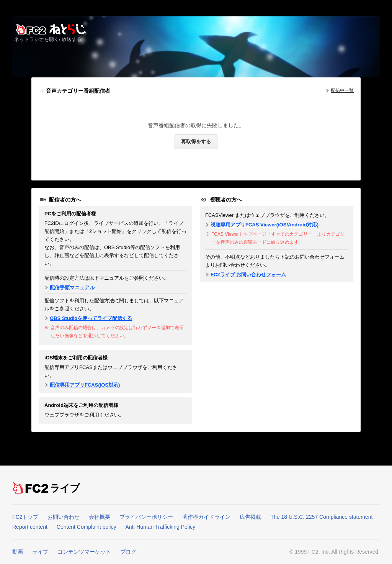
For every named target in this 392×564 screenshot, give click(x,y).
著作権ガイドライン (206, 517)
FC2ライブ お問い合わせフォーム (248, 275)
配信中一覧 (342, 90)
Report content (30, 527)
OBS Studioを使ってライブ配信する (91, 318)
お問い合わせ (64, 517)
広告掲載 (250, 517)
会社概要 (100, 517)
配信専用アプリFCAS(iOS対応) (85, 385)
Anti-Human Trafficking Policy (160, 527)
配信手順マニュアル (72, 288)
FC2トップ (25, 517)
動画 (18, 552)
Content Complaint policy (87, 527)
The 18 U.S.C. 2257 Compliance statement (321, 517)
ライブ (65, 488)
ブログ (128, 552)
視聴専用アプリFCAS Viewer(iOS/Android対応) (265, 225)
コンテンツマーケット (84, 552)
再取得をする (196, 142)
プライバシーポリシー (146, 517)
